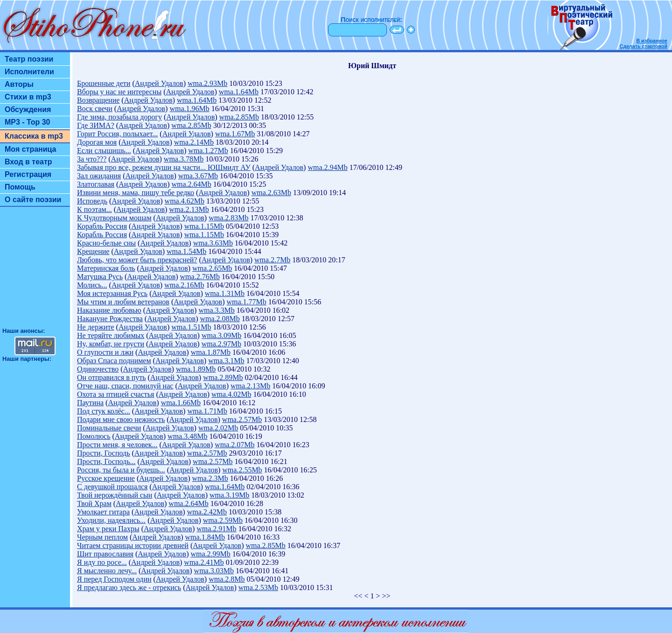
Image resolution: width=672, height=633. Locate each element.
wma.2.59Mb (223, 520)
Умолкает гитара (103, 512)
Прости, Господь (104, 453)
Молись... (92, 285)
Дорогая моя (97, 142)
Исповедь (92, 201)
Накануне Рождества (110, 319)
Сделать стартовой (644, 46)
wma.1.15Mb (204, 226)
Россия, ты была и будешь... (121, 470)
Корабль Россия (102, 226)
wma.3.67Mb (198, 176)
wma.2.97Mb (221, 344)
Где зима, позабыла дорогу (119, 117)
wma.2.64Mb (192, 184)
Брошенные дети (104, 83)
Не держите (96, 327)
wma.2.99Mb (210, 554)
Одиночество (98, 369)
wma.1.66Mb (181, 403)
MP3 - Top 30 (28, 122)
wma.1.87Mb (211, 352)
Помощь (20, 187)
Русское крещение (106, 478)
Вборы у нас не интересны (119, 92)
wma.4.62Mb (185, 201)
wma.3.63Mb (213, 243)
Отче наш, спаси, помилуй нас (125, 386)
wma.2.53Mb (258, 587)
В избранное (652, 41)
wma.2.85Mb (239, 117)
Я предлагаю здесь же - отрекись (129, 587)
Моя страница (31, 149)
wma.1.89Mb (196, 369)
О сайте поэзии (33, 200)
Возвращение (98, 100)
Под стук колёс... (104, 411)
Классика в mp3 (34, 136)
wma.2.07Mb (234, 445)
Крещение (93, 251)
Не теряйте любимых (111, 335)
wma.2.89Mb (223, 377)
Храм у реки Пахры (108, 529)
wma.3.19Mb (229, 495)
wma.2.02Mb (218, 428)
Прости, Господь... (106, 461)
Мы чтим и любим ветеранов (123, 302)
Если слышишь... (104, 151)
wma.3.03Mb (214, 571)
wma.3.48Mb (187, 436)
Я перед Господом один (114, 579)
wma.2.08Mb (220, 319)
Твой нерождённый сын (115, 495)
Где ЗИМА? (96, 125)
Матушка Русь (100, 277)
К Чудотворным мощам (114, 218)
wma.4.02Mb (231, 394)
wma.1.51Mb (191, 327)
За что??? (92, 159)
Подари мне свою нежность (121, 419)
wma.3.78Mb (184, 159)
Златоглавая (96, 184)
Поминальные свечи (109, 428)
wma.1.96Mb (189, 109)
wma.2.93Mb (207, 83)
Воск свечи (95, 109)
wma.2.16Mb (184, 285)
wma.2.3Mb (210, 478)
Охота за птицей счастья (115, 394)
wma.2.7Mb (272, 260)
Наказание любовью (109, 310)
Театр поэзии (29, 59)
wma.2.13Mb (189, 209)
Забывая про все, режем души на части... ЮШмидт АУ (164, 167)
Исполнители (29, 72)
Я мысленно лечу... (107, 571)
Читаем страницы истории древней (133, 545)
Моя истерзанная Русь (112, 293)
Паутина (90, 403)
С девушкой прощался (112, 487)
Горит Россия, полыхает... (117, 134)
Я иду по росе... (102, 562)
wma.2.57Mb (242, 419)
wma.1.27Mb (208, 151)
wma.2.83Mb (228, 218)
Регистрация (28, 174)
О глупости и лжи (105, 352)
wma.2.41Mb (204, 562)
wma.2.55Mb (242, 470)
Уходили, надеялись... (111, 520)
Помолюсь (94, 436)
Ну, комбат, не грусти (111, 344)
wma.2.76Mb (200, 277)
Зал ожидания (99, 176)
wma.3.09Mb (221, 335)
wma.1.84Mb (205, 537)
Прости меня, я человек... (117, 445)
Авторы (19, 84)
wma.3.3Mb (216, 310)
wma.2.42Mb (207, 512)
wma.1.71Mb (207, 411)
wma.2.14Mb (194, 142)
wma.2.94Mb (327, 167)
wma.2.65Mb (212, 268)
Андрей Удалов (159, 83)
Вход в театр (28, 162)
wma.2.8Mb (227, 579)
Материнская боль (106, 268)
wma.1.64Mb (239, 92)
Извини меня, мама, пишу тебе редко (136, 193)
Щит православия (105, 554)
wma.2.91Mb (216, 529)
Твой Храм (94, 503)
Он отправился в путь (112, 377)
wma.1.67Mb (235, 134)
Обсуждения (28, 109)
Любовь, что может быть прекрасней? (137, 260)
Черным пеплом (102, 537)
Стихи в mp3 (28, 97)
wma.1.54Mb (186, 251)
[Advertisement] (35, 271)
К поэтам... (94, 209)
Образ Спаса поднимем (114, 361)
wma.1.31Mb (225, 293)
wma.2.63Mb (271, 193)
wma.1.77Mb (247, 302)
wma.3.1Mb (226, 361)
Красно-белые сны (106, 243)
